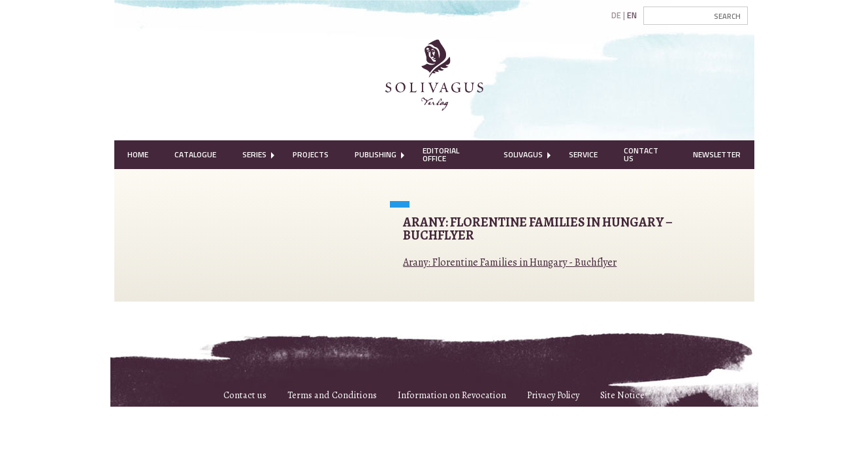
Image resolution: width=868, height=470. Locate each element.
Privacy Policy (553, 395)
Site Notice (622, 395)
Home (138, 154)
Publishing (376, 154)
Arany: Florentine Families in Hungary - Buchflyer (510, 262)
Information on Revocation (452, 395)
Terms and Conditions (332, 395)
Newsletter (717, 154)
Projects (311, 154)
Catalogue (195, 154)
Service (583, 154)
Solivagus (523, 154)
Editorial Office (441, 154)
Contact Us (641, 154)
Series (254, 154)
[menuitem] (138, 155)
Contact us (245, 395)
